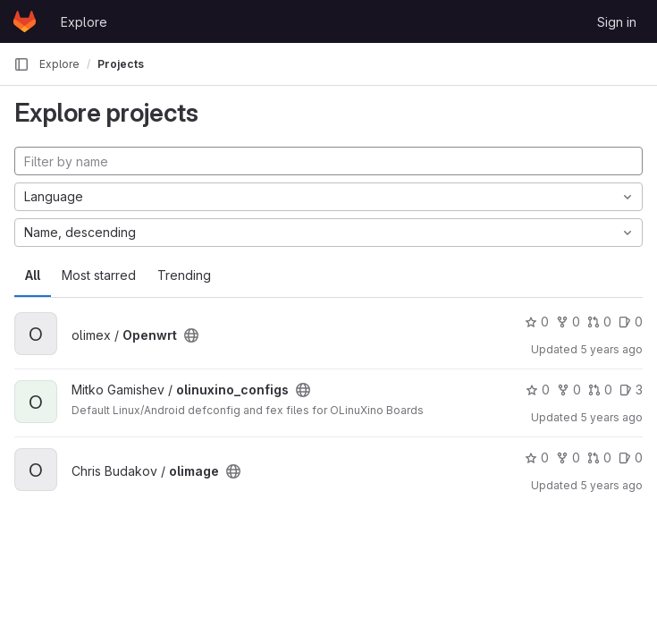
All (33, 275)
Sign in (617, 22)
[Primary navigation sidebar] (21, 64)
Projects (121, 64)
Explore (84, 22)
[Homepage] (25, 21)
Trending (184, 275)
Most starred (99, 275)
